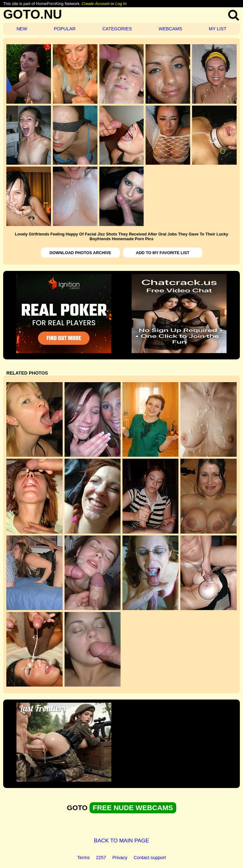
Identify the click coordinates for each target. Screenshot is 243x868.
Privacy (120, 858)
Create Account (96, 4)
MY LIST (218, 29)
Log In (121, 4)
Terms (83, 858)
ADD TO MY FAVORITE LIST (162, 253)
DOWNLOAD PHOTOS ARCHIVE (81, 253)
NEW (22, 29)
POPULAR (65, 29)
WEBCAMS (170, 29)
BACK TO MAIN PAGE (122, 840)
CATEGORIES (117, 29)
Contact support (150, 858)
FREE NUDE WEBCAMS (133, 808)
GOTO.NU (33, 14)
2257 (101, 858)
